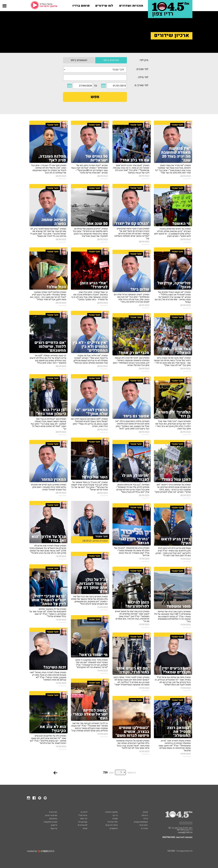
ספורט (115, 819)
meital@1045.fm (185, 833)
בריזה (146, 819)
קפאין (145, 812)
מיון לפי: (144, 60)
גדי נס (115, 815)
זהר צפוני (84, 819)
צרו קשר (54, 828)
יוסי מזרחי (53, 812)
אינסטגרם (114, 828)
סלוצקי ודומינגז (111, 812)
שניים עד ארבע (51, 815)
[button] (5, 9)
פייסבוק (54, 825)
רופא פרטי (144, 825)
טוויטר (85, 828)
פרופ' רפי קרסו (112, 825)
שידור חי (144, 828)
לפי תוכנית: (142, 69)
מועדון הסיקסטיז (50, 822)
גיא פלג (145, 815)
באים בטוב (53, 819)
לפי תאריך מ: (141, 85)
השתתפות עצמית (141, 822)
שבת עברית (83, 822)
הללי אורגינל (113, 822)
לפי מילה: (143, 77)
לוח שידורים (83, 825)
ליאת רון (84, 812)
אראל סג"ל (83, 815)
